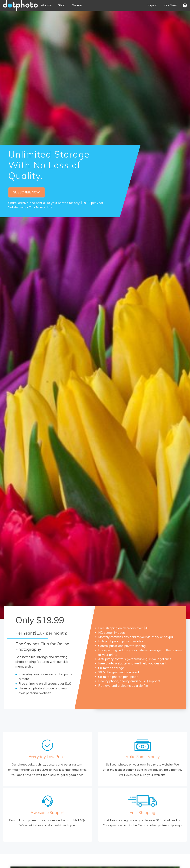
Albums (46, 5)
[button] (185, 5)
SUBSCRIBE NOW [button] (27, 192)
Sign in (152, 5)
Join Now (170, 5)
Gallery (77, 5)
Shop (62, 5)
